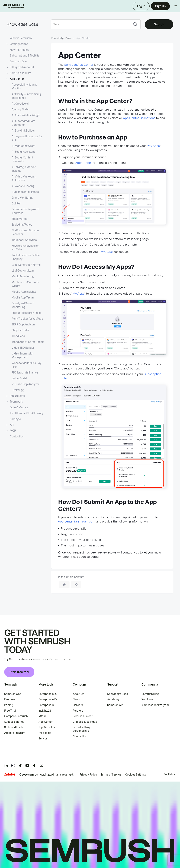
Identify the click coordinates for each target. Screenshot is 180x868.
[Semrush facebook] (34, 766)
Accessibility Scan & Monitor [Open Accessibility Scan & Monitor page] (24, 87)
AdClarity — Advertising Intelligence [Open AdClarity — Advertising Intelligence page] (26, 96)
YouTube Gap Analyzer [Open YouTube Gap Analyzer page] (25, 384)
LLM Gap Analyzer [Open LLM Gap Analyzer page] (23, 271)
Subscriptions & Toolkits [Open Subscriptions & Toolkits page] (25, 56)
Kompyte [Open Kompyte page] (15, 419)
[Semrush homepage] (13, 6)
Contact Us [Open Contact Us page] (17, 437)
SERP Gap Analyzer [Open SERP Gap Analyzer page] (23, 325)
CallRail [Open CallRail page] (16, 204)
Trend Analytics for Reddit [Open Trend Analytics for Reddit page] (28, 342)
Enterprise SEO (48, 694)
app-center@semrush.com (77, 521)
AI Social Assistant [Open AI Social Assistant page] (23, 152)
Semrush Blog (150, 694)
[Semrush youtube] (27, 766)
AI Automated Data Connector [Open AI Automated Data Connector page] (23, 123)
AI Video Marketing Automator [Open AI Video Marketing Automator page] (23, 178)
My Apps (154, 146)
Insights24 (45, 711)
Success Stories (14, 722)
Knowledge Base (22, 24)
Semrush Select (83, 716)
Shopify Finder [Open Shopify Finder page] (20, 330)
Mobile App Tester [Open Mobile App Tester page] (23, 298)
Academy (113, 699)
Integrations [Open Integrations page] (17, 396)
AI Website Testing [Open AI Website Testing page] (23, 186)
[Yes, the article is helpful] (64, 585)
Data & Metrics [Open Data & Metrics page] (19, 407)
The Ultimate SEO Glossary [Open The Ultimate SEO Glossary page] (27, 413)
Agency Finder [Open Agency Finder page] (21, 110)
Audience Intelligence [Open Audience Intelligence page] (25, 192)
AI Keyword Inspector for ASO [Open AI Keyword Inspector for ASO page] (27, 138)
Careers (78, 705)
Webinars (147, 699)
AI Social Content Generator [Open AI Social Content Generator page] (22, 159)
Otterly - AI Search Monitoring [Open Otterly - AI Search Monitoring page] (23, 305)
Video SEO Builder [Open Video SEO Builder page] (23, 348)
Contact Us (80, 736)
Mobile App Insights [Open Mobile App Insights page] (24, 292)
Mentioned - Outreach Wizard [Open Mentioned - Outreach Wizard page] (25, 284)
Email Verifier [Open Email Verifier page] (20, 219)
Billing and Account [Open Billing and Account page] (22, 67)
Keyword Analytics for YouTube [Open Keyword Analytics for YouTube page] (25, 248)
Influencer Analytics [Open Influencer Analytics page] (24, 240)
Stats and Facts (14, 727)
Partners (78, 711)
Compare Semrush (16, 716)
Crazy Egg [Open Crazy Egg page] (18, 390)
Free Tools (45, 733)
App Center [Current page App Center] (17, 79)
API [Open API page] (12, 425)
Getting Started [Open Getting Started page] (19, 44)
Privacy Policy (88, 775)
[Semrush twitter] (41, 766)
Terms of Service (111, 775)
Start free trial (19, 672)
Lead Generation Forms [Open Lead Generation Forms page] (26, 265)
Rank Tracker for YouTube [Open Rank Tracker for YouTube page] (27, 319)
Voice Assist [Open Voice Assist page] (19, 378)
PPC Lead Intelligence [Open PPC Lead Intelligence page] (25, 373)
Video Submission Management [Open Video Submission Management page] (23, 355)
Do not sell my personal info (81, 729)
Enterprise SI (46, 705)
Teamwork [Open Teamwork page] (16, 402)
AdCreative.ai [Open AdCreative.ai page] (20, 104)
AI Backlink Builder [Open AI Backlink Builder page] (23, 131)
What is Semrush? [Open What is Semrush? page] (21, 38)
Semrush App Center (79, 65)
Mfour (42, 716)
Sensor (43, 739)
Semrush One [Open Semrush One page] (18, 61)
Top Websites (47, 727)
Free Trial (10, 711)
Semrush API (115, 705)
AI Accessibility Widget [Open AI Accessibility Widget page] (26, 115)
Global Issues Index (85, 722)
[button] (76, 585)
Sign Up (160, 6)
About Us (78, 694)
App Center (83, 163)
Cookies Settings (136, 775)
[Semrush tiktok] (20, 766)
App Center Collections (139, 118)
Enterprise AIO (48, 699)
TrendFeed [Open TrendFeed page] (18, 336)
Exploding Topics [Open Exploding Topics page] (22, 225)
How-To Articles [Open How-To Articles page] (20, 50)
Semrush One (13, 694)
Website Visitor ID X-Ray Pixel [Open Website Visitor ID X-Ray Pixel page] (26, 365)
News (76, 699)
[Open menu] (176, 6)
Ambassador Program (155, 705)
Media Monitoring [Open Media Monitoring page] (23, 276)
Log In (141, 6)
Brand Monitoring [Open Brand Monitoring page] (22, 198)
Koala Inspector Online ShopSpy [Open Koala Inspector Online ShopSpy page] (26, 257)
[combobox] (90, 24)
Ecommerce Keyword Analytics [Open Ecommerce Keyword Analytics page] (25, 211)
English (168, 774)
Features (10, 699)
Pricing (9, 705)
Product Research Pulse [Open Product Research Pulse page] (27, 313)
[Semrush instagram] (13, 766)
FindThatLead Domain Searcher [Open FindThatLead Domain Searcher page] (25, 232)
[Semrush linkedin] (6, 766)
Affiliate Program (15, 733)
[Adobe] (10, 774)
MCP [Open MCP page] (13, 431)
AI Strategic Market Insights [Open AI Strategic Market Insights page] (24, 169)
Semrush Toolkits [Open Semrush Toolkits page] (20, 73)
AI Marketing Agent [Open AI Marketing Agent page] (23, 146)
